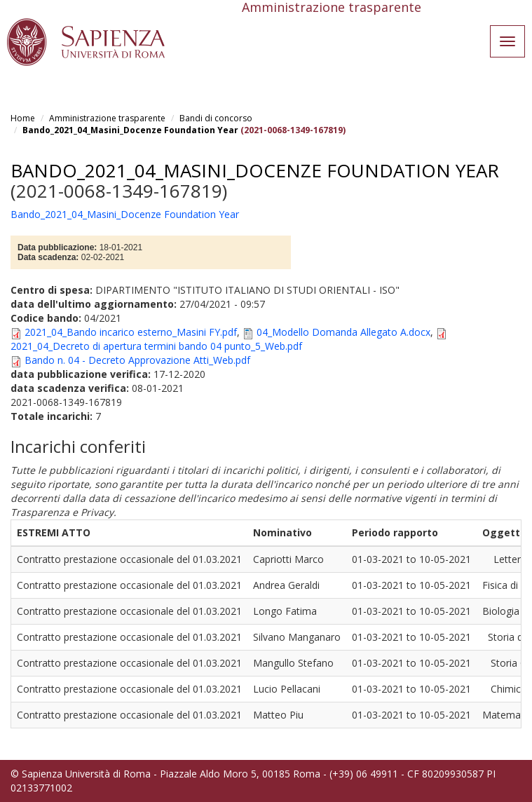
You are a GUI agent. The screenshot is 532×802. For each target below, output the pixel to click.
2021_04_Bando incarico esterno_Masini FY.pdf (131, 332)
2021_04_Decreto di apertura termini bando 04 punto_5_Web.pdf (156, 346)
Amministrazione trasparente (107, 118)
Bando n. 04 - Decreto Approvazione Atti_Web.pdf (137, 360)
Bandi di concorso (216, 118)
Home (23, 118)
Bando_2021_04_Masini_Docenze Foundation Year (130, 130)
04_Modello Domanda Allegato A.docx (343, 332)
